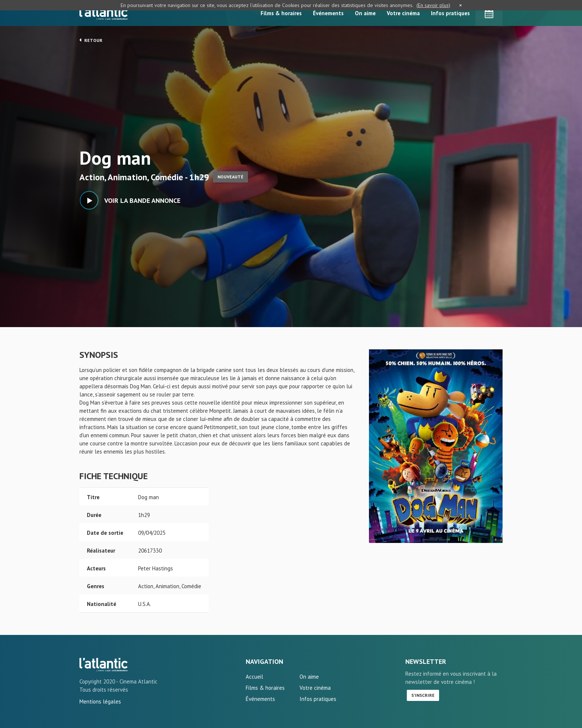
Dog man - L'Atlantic (104, 665)
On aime (365, 13)
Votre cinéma (403, 13)
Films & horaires (281, 13)
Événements (328, 13)
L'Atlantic (104, 13)
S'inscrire (423, 695)
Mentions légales (100, 701)
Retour (91, 40)
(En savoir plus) (433, 5)
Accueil (254, 677)
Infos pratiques (450, 13)
